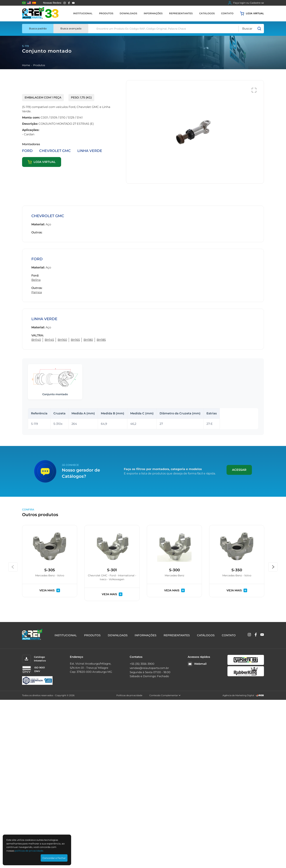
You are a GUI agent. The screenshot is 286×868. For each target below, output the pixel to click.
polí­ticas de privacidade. (29, 851)
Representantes (181, 13)
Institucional (83, 13)
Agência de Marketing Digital (238, 695)
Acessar (239, 470)
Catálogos (207, 13)
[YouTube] (73, 3)
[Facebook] (69, 3)
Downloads (128, 13)
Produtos (106, 13)
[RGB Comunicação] (260, 695)
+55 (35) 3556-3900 (142, 664)
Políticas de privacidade (129, 695)
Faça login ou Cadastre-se (246, 3)
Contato (227, 13)
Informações (153, 13)
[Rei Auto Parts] (40, 14)
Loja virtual (252, 14)
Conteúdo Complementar (165, 695)
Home (26, 65)
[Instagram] (65, 3)
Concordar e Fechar (54, 858)
